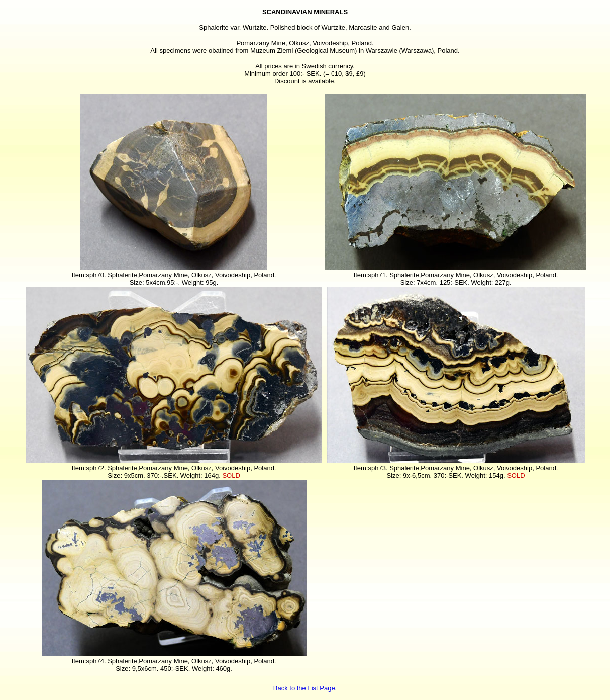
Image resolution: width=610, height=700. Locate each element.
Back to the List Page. (305, 688)
